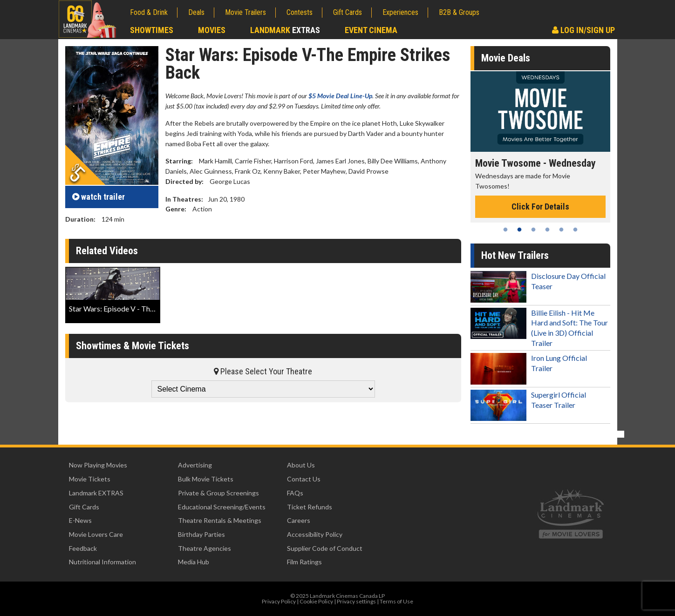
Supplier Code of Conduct (325, 548)
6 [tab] (575, 230)
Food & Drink (149, 12)
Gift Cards (348, 12)
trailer (99, 197)
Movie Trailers (245, 12)
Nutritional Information (102, 562)
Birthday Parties (201, 534)
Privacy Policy (279, 601)
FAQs (295, 493)
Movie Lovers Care (96, 534)
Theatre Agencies (205, 548)
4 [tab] (547, 230)
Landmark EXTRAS (96, 493)
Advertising (195, 465)
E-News (80, 520)
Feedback (83, 548)
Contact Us (304, 479)
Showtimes (152, 30)
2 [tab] (519, 230)
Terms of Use (396, 601)
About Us (301, 465)
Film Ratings (304, 562)
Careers (299, 520)
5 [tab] (561, 230)
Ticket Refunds (310, 507)
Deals (196, 12)
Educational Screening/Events (222, 507)
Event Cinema (371, 30)
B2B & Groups (459, 12)
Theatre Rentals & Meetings (220, 520)
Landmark (285, 30)
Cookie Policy (316, 601)
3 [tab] (533, 230)
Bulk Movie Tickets (206, 479)
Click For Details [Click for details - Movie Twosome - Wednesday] (540, 206)
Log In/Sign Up (583, 30)
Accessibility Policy (315, 534)
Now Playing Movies (98, 465)
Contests (300, 12)
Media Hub (194, 562)
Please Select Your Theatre (263, 371)
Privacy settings (356, 601)
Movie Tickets (90, 479)
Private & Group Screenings (218, 493)
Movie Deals (506, 58)
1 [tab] (505, 230)
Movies (212, 30)
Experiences (400, 12)
